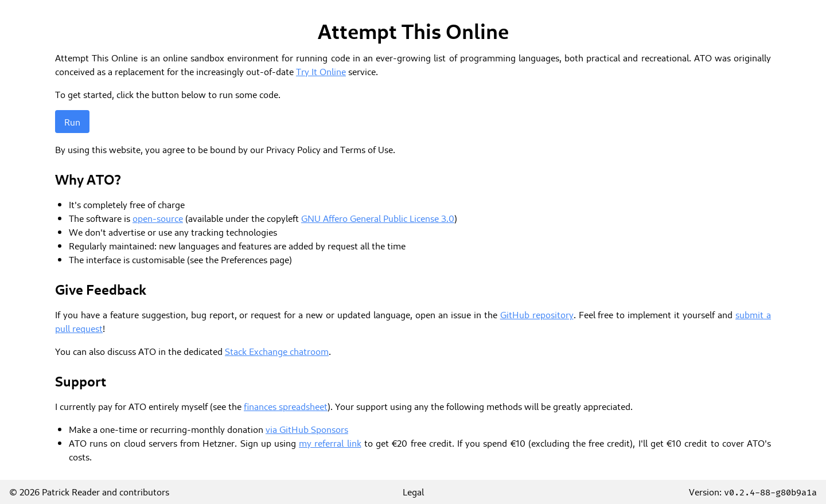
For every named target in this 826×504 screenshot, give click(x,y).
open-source (158, 218)
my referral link (330, 443)
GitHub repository (537, 314)
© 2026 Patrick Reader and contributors (89, 491)
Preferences (244, 259)
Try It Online (321, 71)
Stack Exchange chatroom (277, 351)
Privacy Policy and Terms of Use (330, 149)
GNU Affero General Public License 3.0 (378, 218)
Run (72, 122)
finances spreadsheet (286, 406)
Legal (413, 491)
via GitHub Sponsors (307, 429)
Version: (753, 491)
